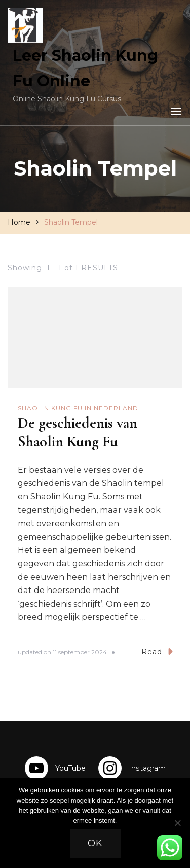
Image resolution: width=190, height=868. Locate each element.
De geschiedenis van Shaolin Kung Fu (78, 432)
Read (157, 651)
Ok (95, 843)
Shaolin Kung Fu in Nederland (78, 408)
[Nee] (177, 830)
